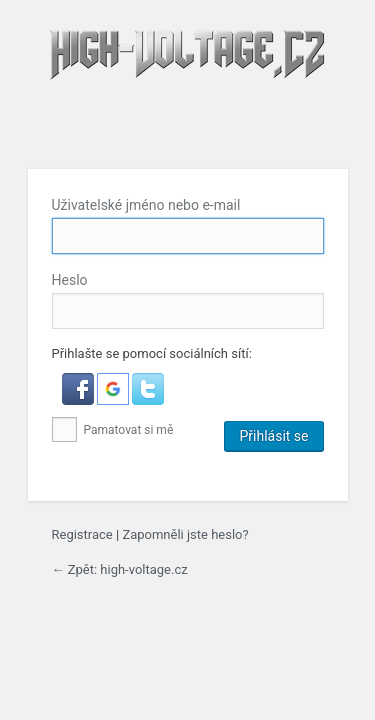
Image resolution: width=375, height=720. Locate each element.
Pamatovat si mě (113, 430)
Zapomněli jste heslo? (185, 534)
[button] (79, 400)
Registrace (82, 534)
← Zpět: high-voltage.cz (120, 569)
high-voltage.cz (188, 87)
